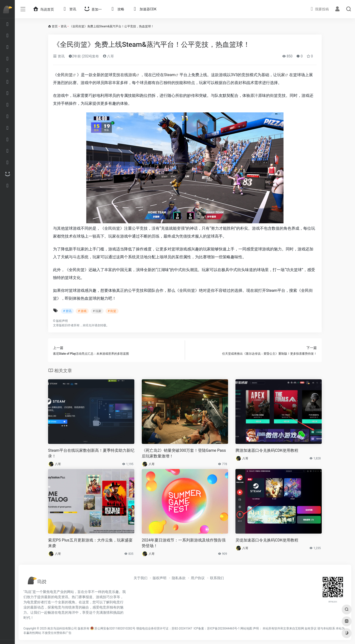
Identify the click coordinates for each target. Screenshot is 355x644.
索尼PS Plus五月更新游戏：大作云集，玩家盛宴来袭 (90, 543)
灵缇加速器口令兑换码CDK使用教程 (267, 540)
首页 (55, 26)
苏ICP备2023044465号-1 (223, 628)
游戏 (132, 75)
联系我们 (217, 578)
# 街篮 (112, 311)
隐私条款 (179, 578)
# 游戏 (82, 311)
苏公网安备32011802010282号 (115, 628)
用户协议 (198, 578)
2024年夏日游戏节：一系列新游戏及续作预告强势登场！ (184, 543)
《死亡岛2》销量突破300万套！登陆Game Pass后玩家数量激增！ (184, 453)
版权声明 (160, 578)
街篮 (69, 75)
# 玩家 (97, 311)
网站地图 (246, 628)
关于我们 (141, 578)
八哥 (108, 56)
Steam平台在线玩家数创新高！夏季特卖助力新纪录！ (91, 453)
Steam (170, 75)
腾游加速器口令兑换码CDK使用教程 (267, 450)
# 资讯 (67, 311)
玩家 (281, 75)
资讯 (64, 26)
